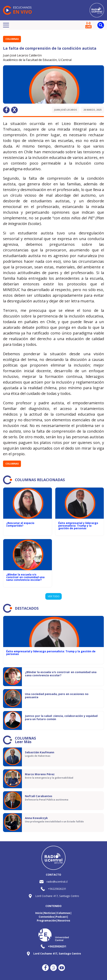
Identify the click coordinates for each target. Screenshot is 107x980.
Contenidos (46, 917)
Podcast (61, 917)
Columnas (12, 39)
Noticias (50, 913)
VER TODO (54, 596)
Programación (46, 920)
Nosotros (64, 920)
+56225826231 (57, 889)
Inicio (39, 913)
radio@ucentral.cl (57, 882)
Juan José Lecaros (65, 110)
